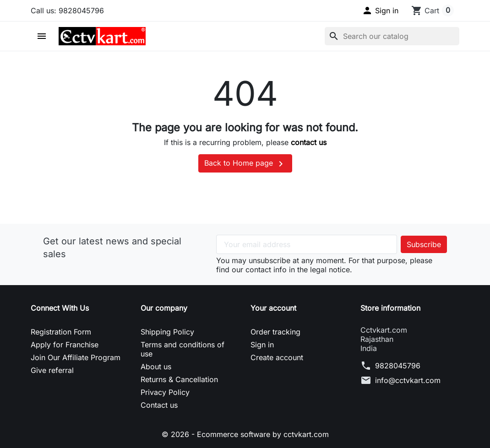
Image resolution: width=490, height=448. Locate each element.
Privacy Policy (165, 392)
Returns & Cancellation (179, 379)
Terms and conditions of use (182, 349)
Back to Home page (245, 164)
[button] (380, 11)
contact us (309, 142)
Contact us (159, 405)
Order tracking (275, 332)
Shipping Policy (167, 332)
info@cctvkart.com (408, 380)
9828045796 (398, 366)
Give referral (52, 370)
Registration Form (61, 332)
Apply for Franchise (65, 345)
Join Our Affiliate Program (76, 357)
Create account (277, 357)
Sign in (262, 345)
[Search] (392, 36)
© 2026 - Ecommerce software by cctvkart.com (245, 434)
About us (156, 367)
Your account (273, 308)
